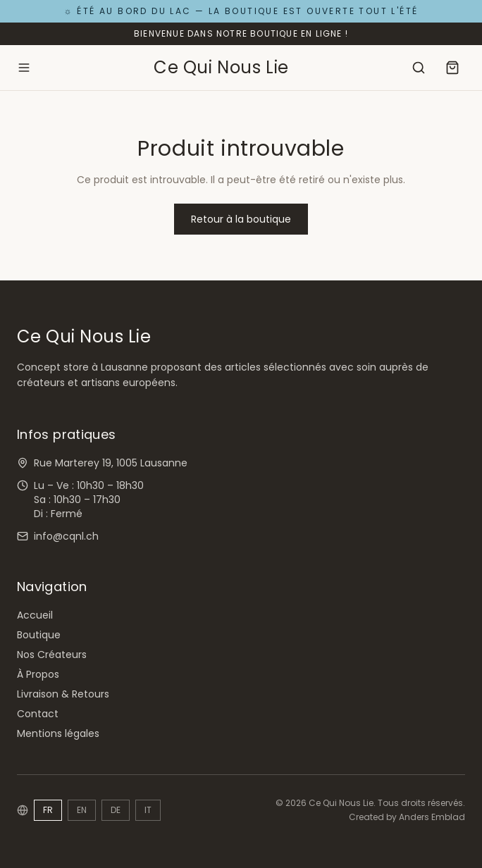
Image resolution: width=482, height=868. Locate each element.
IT (148, 810)
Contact (38, 714)
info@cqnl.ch (66, 536)
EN (82, 810)
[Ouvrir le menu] (24, 68)
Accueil (35, 615)
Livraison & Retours (63, 694)
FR (48, 810)
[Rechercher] (419, 68)
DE (116, 810)
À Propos (38, 674)
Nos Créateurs (52, 655)
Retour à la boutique (241, 219)
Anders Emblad (432, 817)
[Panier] (452, 68)
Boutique (39, 635)
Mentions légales (58, 733)
